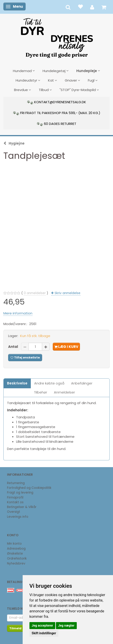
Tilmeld (15, 628)
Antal (13, 347)
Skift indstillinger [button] (44, 633)
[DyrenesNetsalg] (57, 36)
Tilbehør (41, 392)
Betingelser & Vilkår (22, 507)
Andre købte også (49, 383)
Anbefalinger (82, 383)
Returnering (16, 483)
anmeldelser (35, 293)
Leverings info (18, 517)
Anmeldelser (64, 392)
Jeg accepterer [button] (42, 625)
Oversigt (14, 512)
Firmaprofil (15, 498)
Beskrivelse (17, 383)
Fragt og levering (20, 493)
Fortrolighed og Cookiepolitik (29, 488)
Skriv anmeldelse (67, 293)
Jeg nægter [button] (66, 625)
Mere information (18, 313)
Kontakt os (15, 502)
